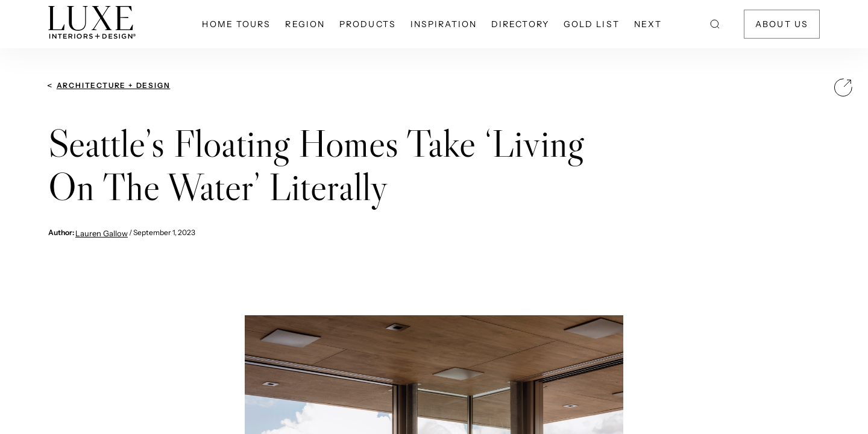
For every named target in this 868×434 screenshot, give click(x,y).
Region (305, 24)
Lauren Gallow (102, 233)
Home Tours (236, 24)
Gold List (592, 24)
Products (368, 24)
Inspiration (444, 24)
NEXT (648, 24)
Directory (520, 24)
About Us (782, 24)
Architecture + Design (114, 85)
